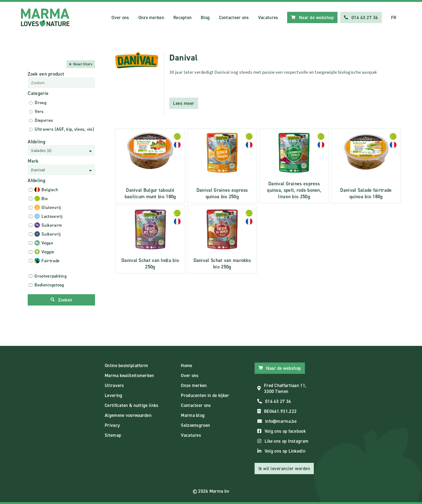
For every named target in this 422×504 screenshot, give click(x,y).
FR (394, 17)
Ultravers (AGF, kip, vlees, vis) (64, 129)
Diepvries (44, 120)
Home (187, 365)
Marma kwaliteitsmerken (129, 375)
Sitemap (113, 435)
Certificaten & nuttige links (131, 405)
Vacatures (268, 17)
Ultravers (114, 385)
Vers (39, 111)
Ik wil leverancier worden (284, 468)
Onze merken (151, 17)
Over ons (120, 17)
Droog (41, 103)
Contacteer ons (234, 17)
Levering (113, 395)
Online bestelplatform (126, 365)
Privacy (112, 425)
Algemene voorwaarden (128, 415)
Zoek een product (46, 74)
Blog (205, 17)
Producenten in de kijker (205, 395)
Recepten (182, 17)
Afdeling (36, 142)
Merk (33, 161)
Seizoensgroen (195, 425)
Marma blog (193, 415)
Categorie (38, 93)
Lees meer (184, 103)
